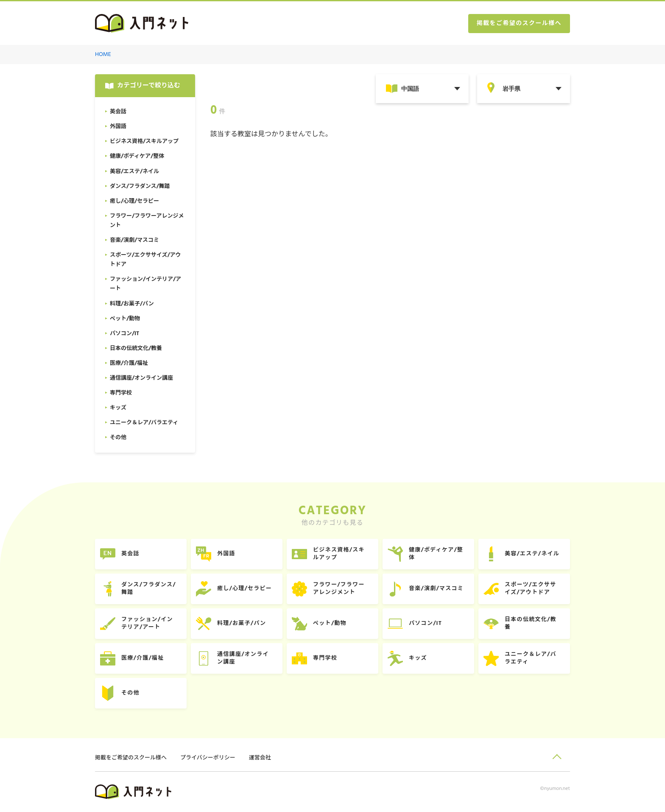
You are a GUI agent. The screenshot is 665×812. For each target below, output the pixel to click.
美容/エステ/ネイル (532, 554)
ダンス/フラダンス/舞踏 (149, 589)
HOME (103, 55)
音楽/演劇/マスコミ (436, 589)
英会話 (130, 554)
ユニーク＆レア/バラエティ (531, 658)
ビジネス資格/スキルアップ (339, 554)
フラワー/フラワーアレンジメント (339, 589)
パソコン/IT (425, 623)
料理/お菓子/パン (242, 623)
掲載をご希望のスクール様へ (519, 24)
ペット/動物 (330, 623)
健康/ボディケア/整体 (436, 554)
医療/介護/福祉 (142, 658)
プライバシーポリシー (208, 758)
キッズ (418, 658)
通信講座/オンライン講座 (243, 658)
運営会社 (260, 758)
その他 (130, 693)
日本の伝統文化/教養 (531, 623)
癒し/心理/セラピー (244, 589)
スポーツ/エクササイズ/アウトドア (530, 589)
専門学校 (325, 658)
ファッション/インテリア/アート (147, 623)
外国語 (226, 554)
